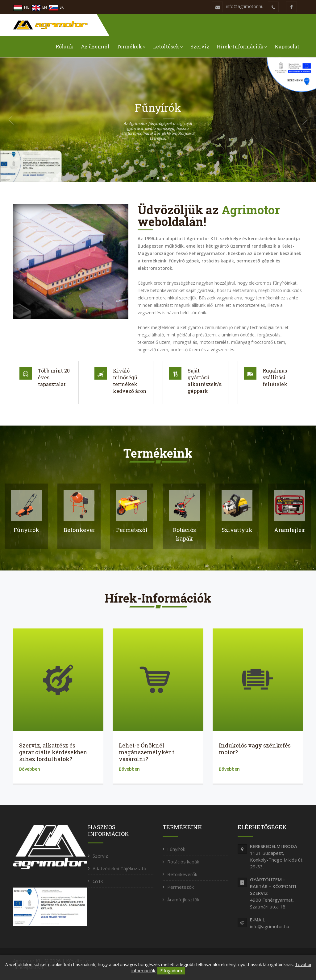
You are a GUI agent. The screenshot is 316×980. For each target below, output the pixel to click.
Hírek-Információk (242, 46)
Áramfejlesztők (183, 900)
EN (39, 7)
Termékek (131, 46)
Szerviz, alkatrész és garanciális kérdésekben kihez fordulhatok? (53, 752)
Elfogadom (171, 971)
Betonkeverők (182, 874)
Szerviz (200, 46)
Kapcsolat (287, 46)
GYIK (98, 881)
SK (56, 7)
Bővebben (30, 769)
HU (21, 7)
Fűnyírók (176, 849)
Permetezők (181, 887)
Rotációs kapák (183, 862)
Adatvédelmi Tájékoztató (119, 868)
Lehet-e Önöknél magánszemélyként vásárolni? (147, 752)
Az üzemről (95, 46)
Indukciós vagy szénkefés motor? (255, 749)
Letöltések (168, 46)
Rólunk (64, 46)
